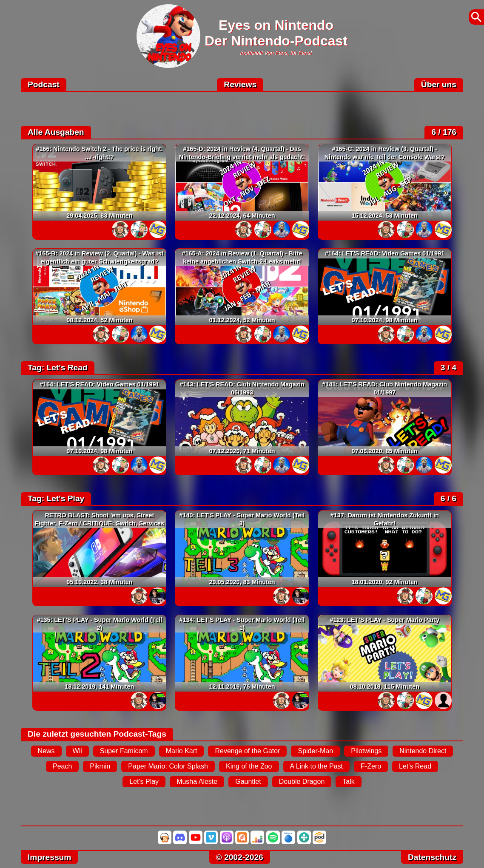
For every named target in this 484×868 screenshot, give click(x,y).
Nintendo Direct (423, 751)
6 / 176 (444, 132)
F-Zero (371, 766)
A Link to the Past (317, 766)
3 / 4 (448, 367)
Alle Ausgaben (56, 132)
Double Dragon (302, 781)
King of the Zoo (249, 766)
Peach (62, 766)
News (46, 751)
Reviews (240, 84)
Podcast (44, 84)
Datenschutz (432, 857)
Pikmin (100, 766)
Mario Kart (182, 751)
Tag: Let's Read (58, 367)
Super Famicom (124, 751)
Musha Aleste (197, 781)
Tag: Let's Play (56, 498)
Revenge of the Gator (247, 751)
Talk (348, 781)
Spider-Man (315, 751)
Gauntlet (248, 781)
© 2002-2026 (240, 857)
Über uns (439, 84)
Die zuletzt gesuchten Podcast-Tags (97, 734)
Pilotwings (366, 751)
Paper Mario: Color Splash (168, 766)
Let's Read (415, 766)
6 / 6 (448, 498)
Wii (77, 751)
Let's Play (144, 781)
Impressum (49, 857)
